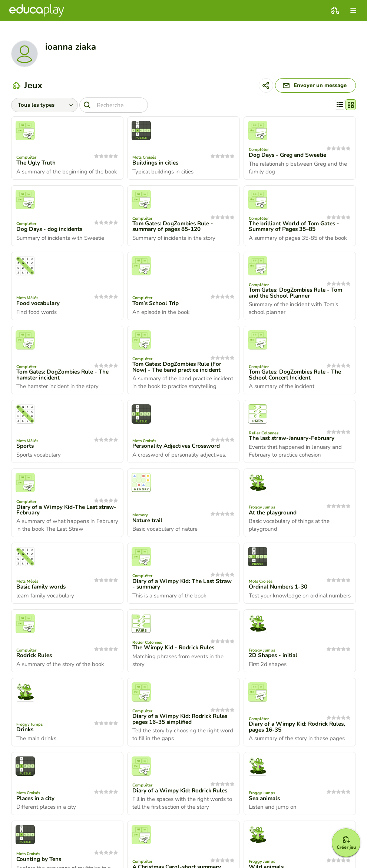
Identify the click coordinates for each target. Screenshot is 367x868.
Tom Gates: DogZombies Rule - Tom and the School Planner (298, 295)
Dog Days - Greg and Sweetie (290, 157)
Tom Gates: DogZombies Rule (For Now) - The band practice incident (180, 369)
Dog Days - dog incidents (51, 231)
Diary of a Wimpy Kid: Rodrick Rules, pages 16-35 (300, 729)
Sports (25, 448)
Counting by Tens (40, 862)
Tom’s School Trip (157, 305)
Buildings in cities (156, 165)
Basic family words (42, 589)
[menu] (353, 10)
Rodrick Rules (35, 658)
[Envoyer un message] (311, 86)
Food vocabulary (39, 305)
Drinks (25, 732)
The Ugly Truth (37, 165)
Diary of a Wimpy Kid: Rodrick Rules (182, 793)
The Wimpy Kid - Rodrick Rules (176, 650)
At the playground (274, 515)
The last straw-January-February (294, 441)
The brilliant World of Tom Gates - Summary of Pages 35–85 (296, 228)
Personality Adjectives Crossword (179, 448)
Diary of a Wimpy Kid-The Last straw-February (59, 512)
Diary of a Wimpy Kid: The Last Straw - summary (175, 586)
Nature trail (148, 523)
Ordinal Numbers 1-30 (280, 589)
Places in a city (37, 801)
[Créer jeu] (342, 839)
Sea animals (265, 801)
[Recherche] (118, 106)
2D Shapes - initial (274, 658)
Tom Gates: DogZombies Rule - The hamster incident (65, 377)
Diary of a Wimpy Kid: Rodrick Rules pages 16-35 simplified (182, 722)
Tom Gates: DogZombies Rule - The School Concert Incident (298, 377)
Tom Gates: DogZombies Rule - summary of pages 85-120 (175, 228)
